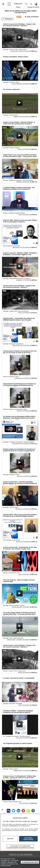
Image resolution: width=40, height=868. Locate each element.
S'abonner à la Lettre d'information (21, 855)
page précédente (32, 16)
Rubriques (9, 19)
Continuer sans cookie (28, 839)
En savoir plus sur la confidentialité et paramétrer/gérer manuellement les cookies (20, 847)
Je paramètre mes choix (30, 862)
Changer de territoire (33, 7)
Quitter (10, 839)
